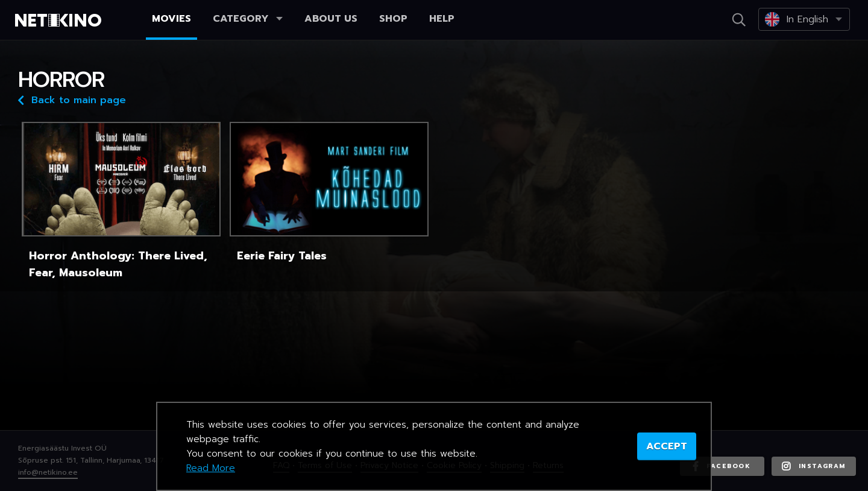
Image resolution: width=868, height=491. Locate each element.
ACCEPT (667, 446)
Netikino (60, 21)
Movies (171, 19)
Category (248, 19)
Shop (393, 19)
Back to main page (72, 99)
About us (331, 19)
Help (442, 19)
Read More (211, 468)
